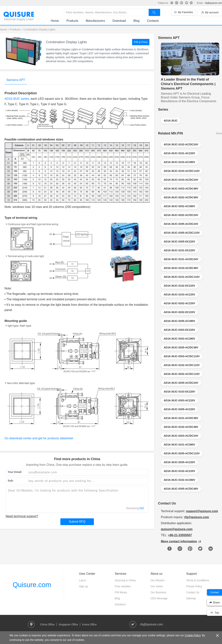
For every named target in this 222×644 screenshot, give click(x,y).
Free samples (123, 586)
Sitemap (191, 598)
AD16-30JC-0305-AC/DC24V (181, 224)
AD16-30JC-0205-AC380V (179, 321)
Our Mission (158, 580)
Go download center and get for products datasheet (39, 438)
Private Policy (194, 586)
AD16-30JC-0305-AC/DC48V (181, 489)
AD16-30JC (171, 121)
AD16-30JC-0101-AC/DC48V (181, 418)
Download (119, 21)
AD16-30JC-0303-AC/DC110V (182, 356)
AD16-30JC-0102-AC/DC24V (181, 144)
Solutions (120, 604)
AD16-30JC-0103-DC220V (179, 392)
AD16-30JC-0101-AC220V (179, 153)
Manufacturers (95, 21)
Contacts (153, 21)
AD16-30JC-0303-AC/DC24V (181, 436)
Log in (83, 580)
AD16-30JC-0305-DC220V (179, 242)
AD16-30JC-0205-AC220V (179, 462)
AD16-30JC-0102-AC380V (179, 480)
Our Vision (157, 586)
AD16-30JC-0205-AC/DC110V (182, 453)
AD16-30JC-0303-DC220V (179, 330)
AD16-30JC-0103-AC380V (179, 162)
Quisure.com (32, 585)
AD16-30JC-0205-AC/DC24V (181, 383)
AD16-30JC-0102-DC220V (179, 286)
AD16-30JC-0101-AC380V (179, 445)
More (219, 133)
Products (72, 21)
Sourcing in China (125, 580)
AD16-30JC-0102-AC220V (179, 471)
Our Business (158, 592)
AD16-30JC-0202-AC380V (179, 206)
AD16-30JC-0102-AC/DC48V (181, 427)
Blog (136, 21)
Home (55, 21)
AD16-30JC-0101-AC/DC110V (182, 277)
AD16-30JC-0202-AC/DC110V (182, 374)
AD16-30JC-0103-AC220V (179, 294)
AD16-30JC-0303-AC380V (179, 339)
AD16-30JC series (17, 99)
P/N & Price (141, 42)
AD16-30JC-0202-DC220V (179, 312)
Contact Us (193, 592)
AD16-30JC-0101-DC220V (179, 250)
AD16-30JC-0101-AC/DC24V (181, 259)
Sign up (83, 586)
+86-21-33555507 (180, 535)
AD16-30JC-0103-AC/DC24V (181, 180)
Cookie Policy (193, 635)
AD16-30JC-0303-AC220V (179, 400)
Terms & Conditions (198, 580)
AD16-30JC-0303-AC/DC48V (181, 189)
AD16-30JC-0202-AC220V (179, 303)
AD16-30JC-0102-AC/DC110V (182, 365)
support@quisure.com (202, 511)
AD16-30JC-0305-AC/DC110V (182, 233)
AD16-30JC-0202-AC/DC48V (181, 197)
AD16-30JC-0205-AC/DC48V (181, 347)
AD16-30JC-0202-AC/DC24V (181, 215)
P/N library (121, 592)
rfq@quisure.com (213, 3)
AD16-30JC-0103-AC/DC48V (181, 268)
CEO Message (159, 598)
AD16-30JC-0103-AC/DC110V (182, 171)
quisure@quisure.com (177, 529)
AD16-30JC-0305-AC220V (179, 409)
